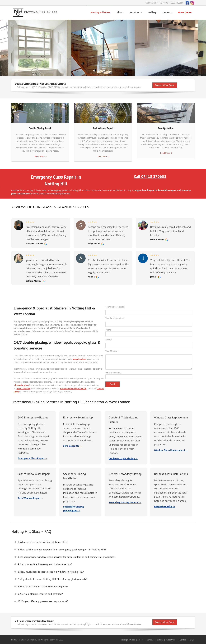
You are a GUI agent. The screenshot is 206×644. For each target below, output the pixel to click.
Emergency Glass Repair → (33, 458)
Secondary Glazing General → (125, 502)
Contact (183, 639)
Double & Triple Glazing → (123, 458)
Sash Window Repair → (30, 498)
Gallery (160, 639)
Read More (40, 156)
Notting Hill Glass (128, 639)
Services (150, 639)
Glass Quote (171, 639)
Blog (192, 639)
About (141, 639)
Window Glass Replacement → (171, 449)
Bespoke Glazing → (165, 506)
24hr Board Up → (73, 445)
